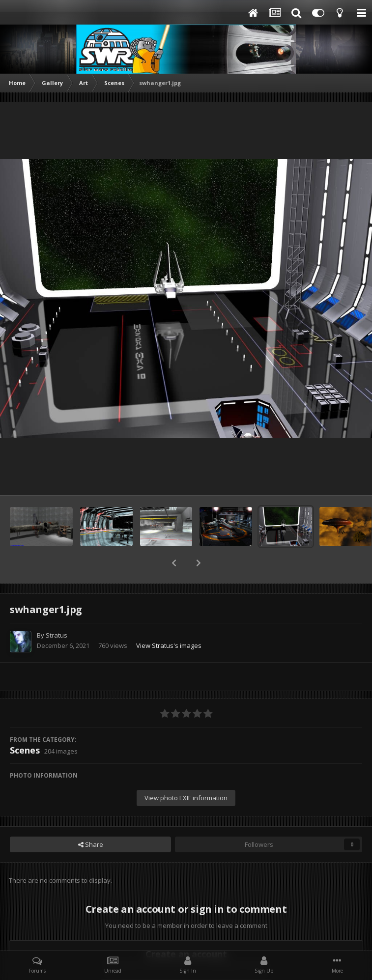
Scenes (25, 725)
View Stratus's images (169, 620)
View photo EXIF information (186, 772)
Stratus (57, 610)
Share (91, 819)
